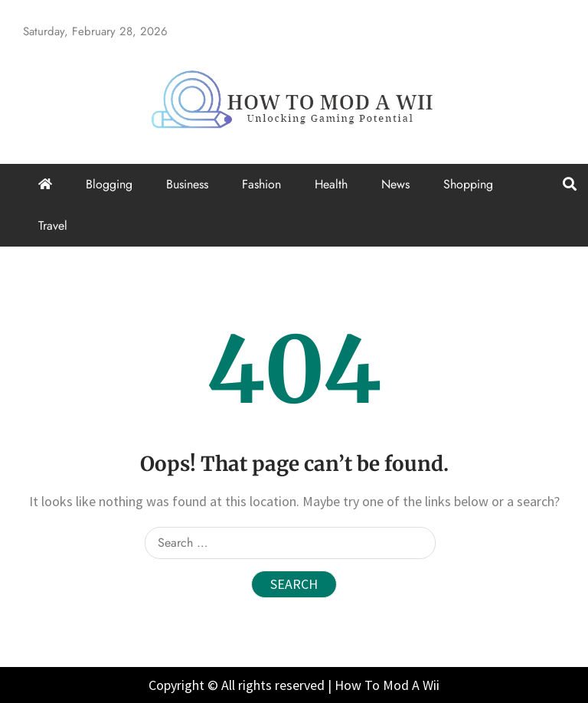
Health (331, 184)
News (395, 184)
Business (187, 184)
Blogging (109, 184)
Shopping (468, 184)
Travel (53, 226)
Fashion (261, 184)
